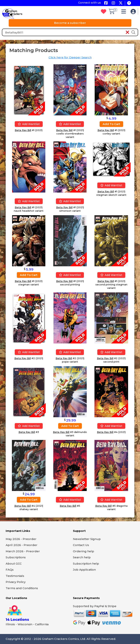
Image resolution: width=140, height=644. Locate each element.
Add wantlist (29, 124)
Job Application (84, 570)
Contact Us (81, 545)
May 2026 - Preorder (21, 539)
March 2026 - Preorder (23, 551)
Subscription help (86, 564)
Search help (82, 557)
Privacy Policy (16, 582)
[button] (125, 12)
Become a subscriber (70, 23)
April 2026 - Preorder (22, 545)
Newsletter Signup (87, 539)
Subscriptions (16, 557)
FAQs (10, 570)
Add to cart (111, 124)
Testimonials (15, 576)
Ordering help (84, 551)
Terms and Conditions (22, 588)
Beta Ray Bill (23, 130)
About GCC (14, 564)
